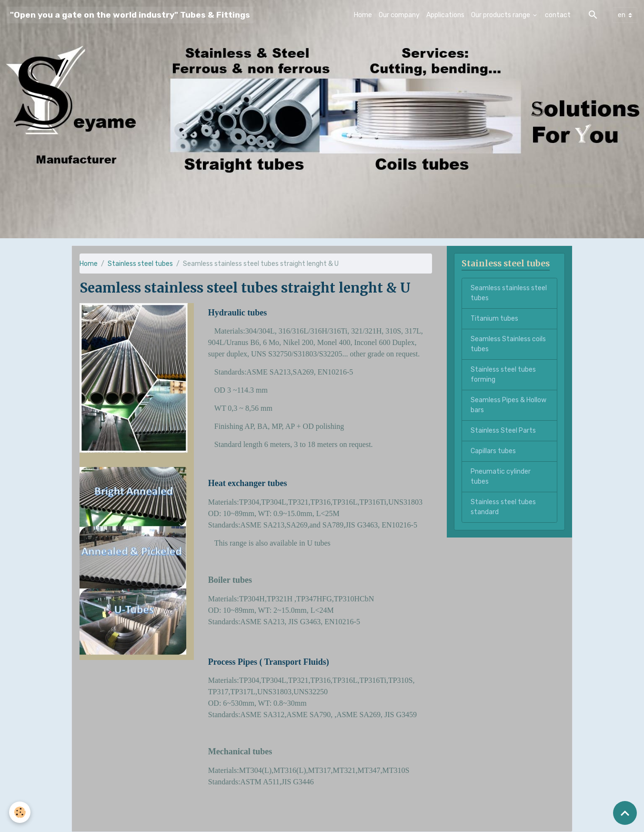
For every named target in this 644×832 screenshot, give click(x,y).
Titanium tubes (494, 319)
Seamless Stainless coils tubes (508, 344)
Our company (399, 15)
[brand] (130, 15)
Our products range (501, 15)
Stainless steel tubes (140, 264)
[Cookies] (20, 812)
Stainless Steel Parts (503, 431)
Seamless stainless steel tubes (509, 293)
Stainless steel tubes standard (503, 507)
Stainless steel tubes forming (503, 375)
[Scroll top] (625, 813)
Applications (445, 15)
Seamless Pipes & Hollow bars (508, 405)
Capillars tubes (493, 451)
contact (558, 15)
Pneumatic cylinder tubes (501, 477)
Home (363, 15)
